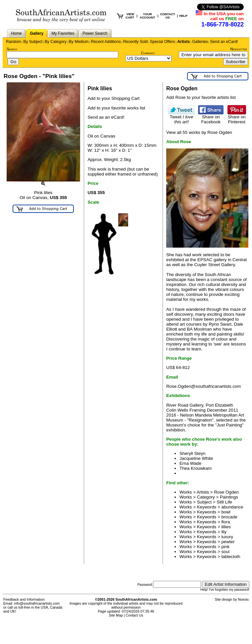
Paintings (229, 497)
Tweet (181, 117)
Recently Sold (135, 42)
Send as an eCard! (106, 117)
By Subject (33, 42)
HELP (183, 16)
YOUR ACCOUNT (148, 16)
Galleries (200, 42)
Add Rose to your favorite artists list (201, 97)
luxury (227, 537)
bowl (226, 512)
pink (225, 547)
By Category (56, 42)
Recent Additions (106, 42)
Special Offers (162, 42)
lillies (226, 527)
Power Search (95, 33)
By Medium (79, 42)
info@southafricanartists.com (37, 603)
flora (226, 522)
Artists (183, 42)
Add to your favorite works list (116, 108)
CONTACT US (168, 16)
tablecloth (231, 557)
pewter (228, 542)
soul (225, 552)
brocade (229, 517)
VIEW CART (130, 16)
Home (17, 33)
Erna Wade (190, 463)
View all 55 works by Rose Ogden (199, 132)
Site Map (116, 615)
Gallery (37, 33)
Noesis (243, 599)
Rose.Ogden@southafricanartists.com (203, 386)
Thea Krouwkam (196, 468)
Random (13, 42)
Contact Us (135, 615)
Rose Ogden (226, 492)
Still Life (224, 502)
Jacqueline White (196, 458)
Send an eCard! (224, 42)
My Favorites (63, 33)
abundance (232, 507)
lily (224, 532)
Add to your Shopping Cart (113, 98)
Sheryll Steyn (193, 453)
